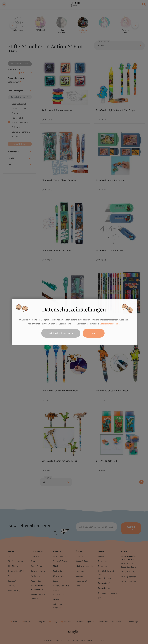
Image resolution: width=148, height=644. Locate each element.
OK (93, 333)
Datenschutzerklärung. (110, 324)
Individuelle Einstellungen (61, 333)
